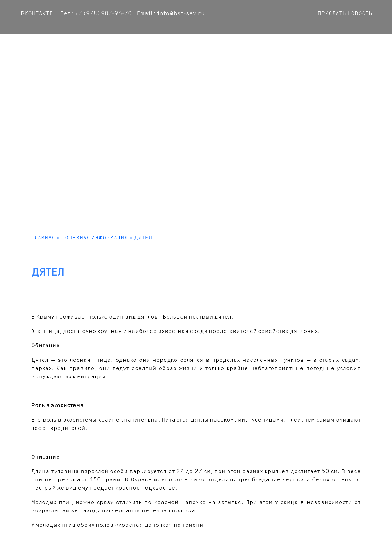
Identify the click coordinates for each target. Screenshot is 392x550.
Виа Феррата (175, 44)
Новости (106, 44)
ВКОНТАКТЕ (37, 14)
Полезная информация (95, 238)
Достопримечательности (236, 44)
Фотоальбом (70, 44)
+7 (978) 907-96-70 (103, 14)
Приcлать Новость (345, 14)
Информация (352, 44)
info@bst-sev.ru (181, 14)
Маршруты (138, 44)
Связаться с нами (303, 44)
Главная (34, 44)
